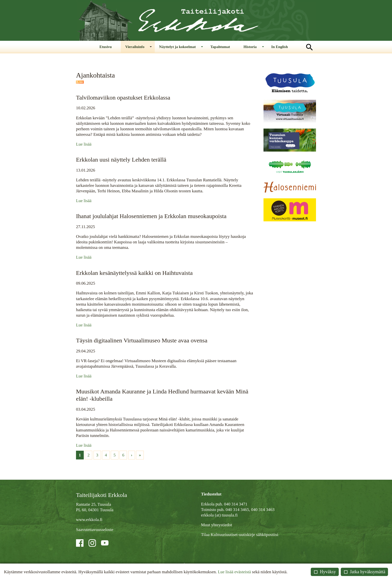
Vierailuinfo (147, 50)
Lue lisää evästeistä (234, 572)
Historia (246, 50)
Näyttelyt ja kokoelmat (184, 50)
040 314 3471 (236, 505)
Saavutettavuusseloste (95, 531)
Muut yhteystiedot (216, 526)
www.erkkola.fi (89, 521)
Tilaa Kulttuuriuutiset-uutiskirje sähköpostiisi (240, 536)
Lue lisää (84, 145)
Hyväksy (325, 572)
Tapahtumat (220, 47)
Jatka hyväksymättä (364, 572)
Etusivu (121, 47)
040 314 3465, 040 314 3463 (250, 511)
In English (268, 47)
